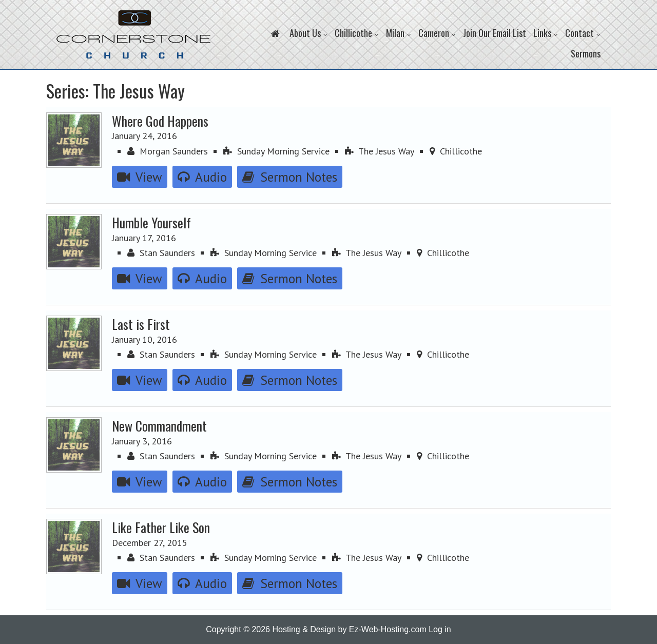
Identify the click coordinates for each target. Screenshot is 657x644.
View (140, 177)
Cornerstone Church (133, 40)
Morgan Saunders (168, 151)
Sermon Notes (290, 177)
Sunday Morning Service (276, 151)
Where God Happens (160, 121)
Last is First (141, 324)
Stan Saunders (161, 253)
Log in (440, 629)
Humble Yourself (151, 222)
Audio (202, 177)
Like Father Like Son (161, 527)
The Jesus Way (380, 151)
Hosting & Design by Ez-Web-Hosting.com (349, 629)
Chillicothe (456, 151)
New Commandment (159, 425)
